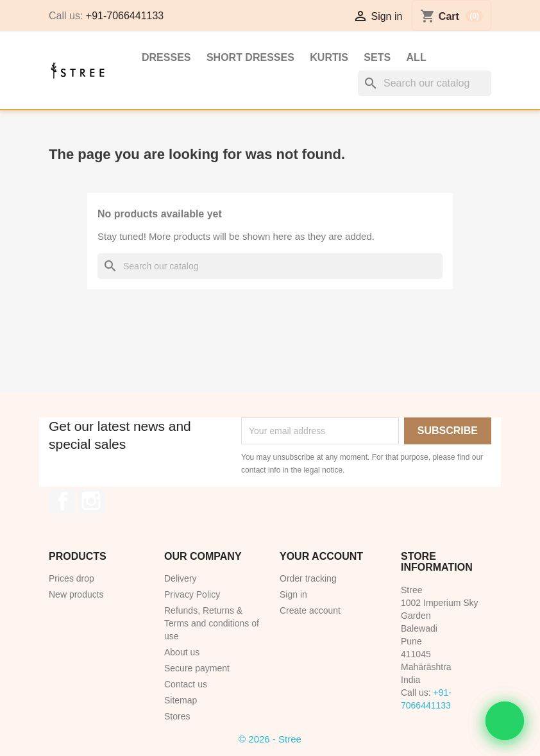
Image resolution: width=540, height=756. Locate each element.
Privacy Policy (192, 594)
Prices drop (72, 578)
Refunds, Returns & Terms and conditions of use (212, 623)
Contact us (186, 684)
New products (76, 594)
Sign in (293, 594)
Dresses (166, 57)
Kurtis (329, 57)
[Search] (425, 83)
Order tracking (308, 578)
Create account (310, 610)
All (417, 57)
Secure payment (197, 668)
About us (182, 652)
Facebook (63, 501)
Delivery (181, 578)
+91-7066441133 (125, 16)
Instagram (91, 501)
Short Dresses (250, 57)
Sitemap (181, 700)
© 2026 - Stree (270, 739)
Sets (377, 57)
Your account (321, 556)
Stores (177, 716)
